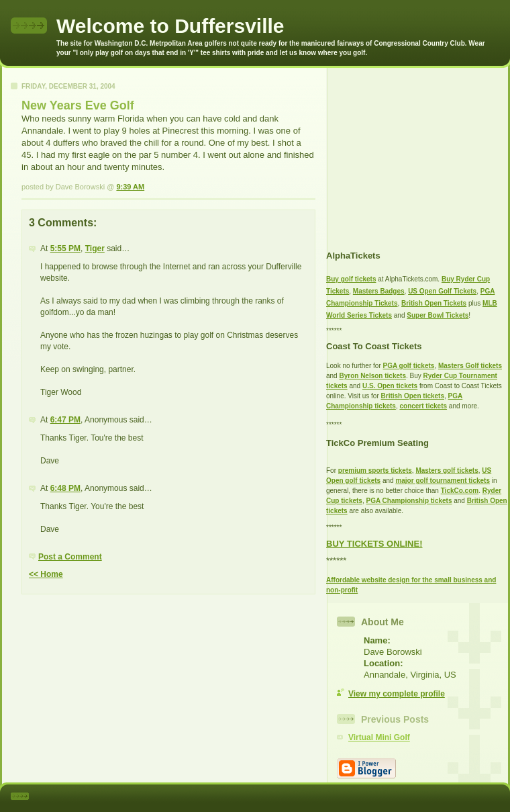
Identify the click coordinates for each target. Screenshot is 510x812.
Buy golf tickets (351, 279)
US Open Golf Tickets (442, 291)
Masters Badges (379, 291)
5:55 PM (65, 249)
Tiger (95, 249)
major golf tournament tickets (443, 481)
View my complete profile (397, 694)
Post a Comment (70, 557)
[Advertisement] (410, 152)
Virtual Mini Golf (379, 737)
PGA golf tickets (409, 366)
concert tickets (423, 406)
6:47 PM (65, 420)
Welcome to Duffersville (170, 26)
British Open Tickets (434, 303)
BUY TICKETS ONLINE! (374, 544)
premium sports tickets (375, 470)
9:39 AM (130, 187)
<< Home (46, 574)
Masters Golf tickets (470, 366)
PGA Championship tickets (409, 501)
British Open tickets (413, 396)
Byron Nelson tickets (372, 376)
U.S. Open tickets (390, 386)
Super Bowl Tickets (438, 315)
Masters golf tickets (447, 470)
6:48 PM (65, 488)
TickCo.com (460, 491)
